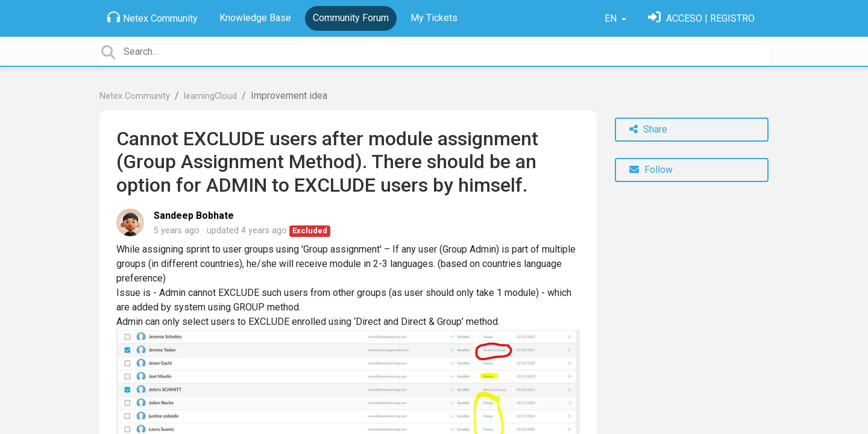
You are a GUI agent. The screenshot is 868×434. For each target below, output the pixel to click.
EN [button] (612, 18)
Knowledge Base (255, 18)
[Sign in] (701, 18)
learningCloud (210, 96)
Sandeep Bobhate (194, 215)
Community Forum (351, 18)
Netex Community (153, 17)
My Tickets (434, 18)
